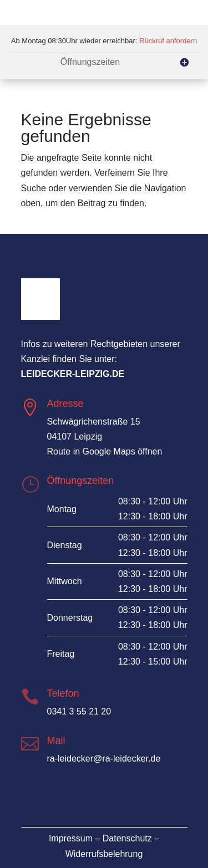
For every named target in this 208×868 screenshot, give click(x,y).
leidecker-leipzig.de (73, 374)
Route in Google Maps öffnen (105, 451)
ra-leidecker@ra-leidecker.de (104, 759)
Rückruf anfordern (168, 41)
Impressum (71, 838)
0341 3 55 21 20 (79, 711)
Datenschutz (127, 838)
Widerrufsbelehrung (104, 854)
